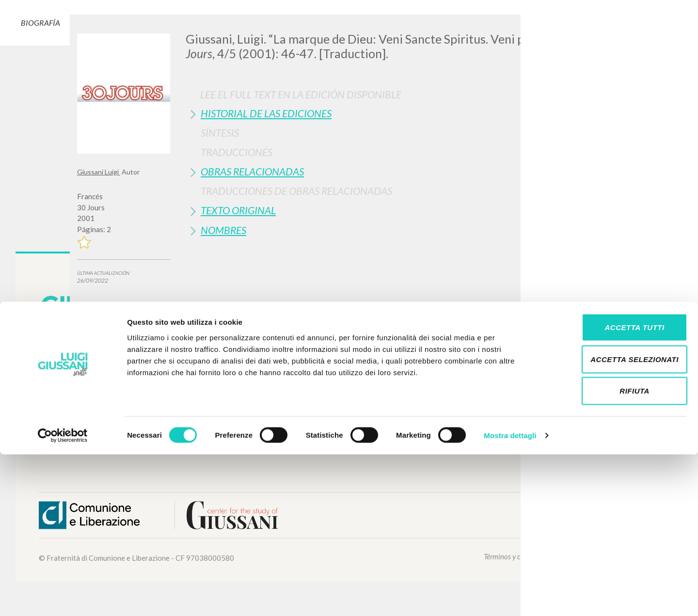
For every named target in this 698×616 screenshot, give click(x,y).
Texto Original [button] (238, 210)
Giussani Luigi (99, 172)
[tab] (403, 113)
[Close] (614, 29)
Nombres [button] (223, 230)
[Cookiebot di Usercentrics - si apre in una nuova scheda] (63, 597)
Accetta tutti (617, 489)
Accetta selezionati (617, 521)
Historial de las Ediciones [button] (266, 113)
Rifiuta (617, 552)
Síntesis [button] (220, 133)
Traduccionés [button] (237, 152)
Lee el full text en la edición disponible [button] (301, 94)
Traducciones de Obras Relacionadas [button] (296, 191)
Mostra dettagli (510, 597)
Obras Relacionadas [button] (252, 171)
